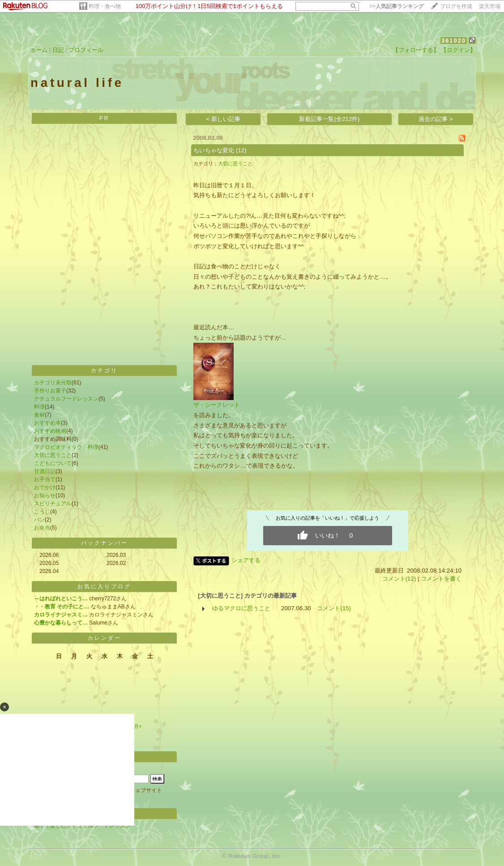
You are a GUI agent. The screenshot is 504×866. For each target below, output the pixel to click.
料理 (39, 407)
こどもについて (53, 463)
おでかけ (45, 487)
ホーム (39, 50)
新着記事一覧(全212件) (329, 119)
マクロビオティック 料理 (66, 447)
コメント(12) (399, 579)
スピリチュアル (53, 504)
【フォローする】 (416, 50)
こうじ (42, 512)
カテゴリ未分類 (53, 383)
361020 (454, 41)
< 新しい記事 (224, 119)
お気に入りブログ (104, 586)
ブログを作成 (456, 6)
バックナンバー (105, 543)
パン (39, 520)
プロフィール (86, 50)
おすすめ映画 (50, 431)
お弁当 (42, 528)
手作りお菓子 (50, 391)
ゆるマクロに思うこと (241, 608)
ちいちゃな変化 (214, 150)
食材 (39, 415)
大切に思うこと (53, 455)
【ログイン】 (458, 50)
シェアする (246, 560)
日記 (58, 50)
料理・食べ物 (105, 6)
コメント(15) (334, 608)
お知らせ (45, 495)
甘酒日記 (45, 471)
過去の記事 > (436, 119)
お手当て (45, 479)
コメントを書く (441, 579)
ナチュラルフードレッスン (66, 399)
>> (397, 6)
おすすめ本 (47, 423)
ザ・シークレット (217, 405)
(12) (241, 150)
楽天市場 (490, 6)
